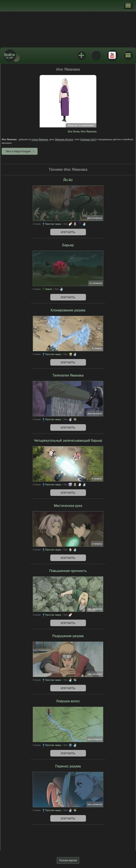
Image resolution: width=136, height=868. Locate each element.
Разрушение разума (68, 636)
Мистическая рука (68, 506)
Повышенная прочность (68, 571)
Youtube (112, 55)
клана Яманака (40, 139)
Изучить (68, 232)
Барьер (68, 245)
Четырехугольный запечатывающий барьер (68, 441)
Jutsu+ (81, 55)
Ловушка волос (68, 701)
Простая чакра (53, 224)
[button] (128, 5)
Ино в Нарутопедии (18, 151)
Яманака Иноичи (64, 139)
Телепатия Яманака (68, 375)
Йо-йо (68, 180)
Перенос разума (68, 766)
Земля (49, 289)
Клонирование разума (68, 310)
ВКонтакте (96, 55)
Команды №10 (88, 139)
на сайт (10, 56)
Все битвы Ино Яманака (82, 132)
